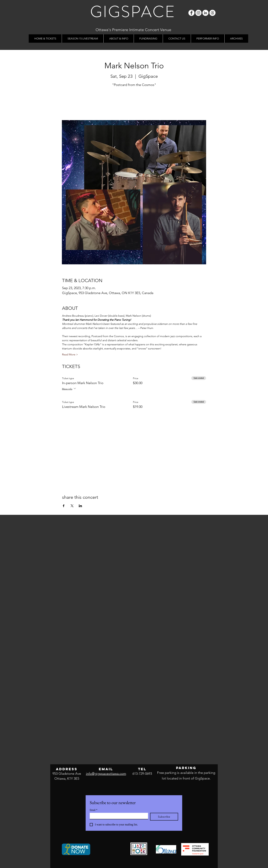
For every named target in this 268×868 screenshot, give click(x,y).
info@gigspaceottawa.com (106, 774)
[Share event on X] (72, 506)
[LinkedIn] (205, 13)
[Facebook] (191, 13)
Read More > (70, 354)
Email (93, 810)
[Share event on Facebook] (64, 506)
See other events (134, 104)
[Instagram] (198, 13)
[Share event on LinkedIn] (80, 506)
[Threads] (212, 13)
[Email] (118, 816)
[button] (119, 39)
